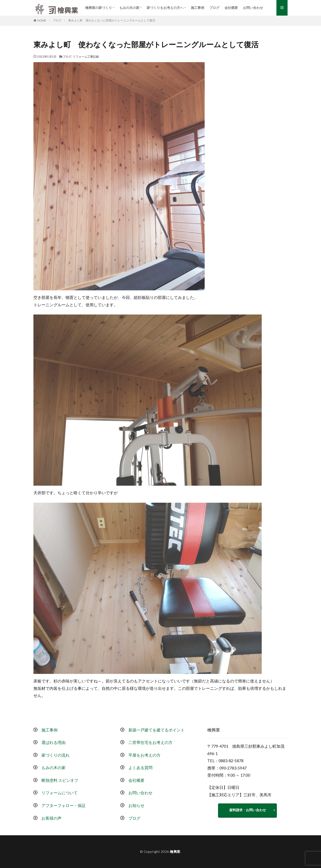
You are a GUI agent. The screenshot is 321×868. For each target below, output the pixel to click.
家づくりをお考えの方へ (165, 8)
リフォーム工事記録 (86, 57)
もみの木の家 (129, 8)
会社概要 (231, 8)
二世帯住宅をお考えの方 (150, 742)
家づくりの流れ (56, 755)
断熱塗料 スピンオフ (60, 780)
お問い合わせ (253, 8)
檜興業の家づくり (99, 8)
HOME (42, 20)
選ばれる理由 (53, 742)
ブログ (214, 8)
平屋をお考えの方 (144, 755)
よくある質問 (140, 768)
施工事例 (198, 8)
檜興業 (175, 852)
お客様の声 (51, 818)
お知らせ (136, 806)
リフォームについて (60, 793)
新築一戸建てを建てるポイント (156, 730)
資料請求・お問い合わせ (248, 810)
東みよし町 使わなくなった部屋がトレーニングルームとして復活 (112, 20)
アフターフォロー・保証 (64, 806)
